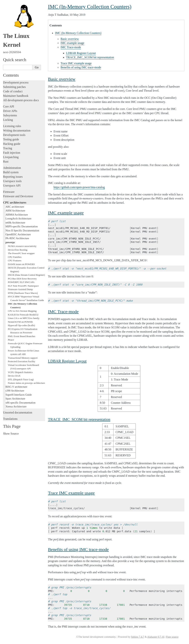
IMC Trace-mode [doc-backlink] (63, 312)
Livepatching (11, 157)
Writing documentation (17, 130)
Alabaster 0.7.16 (156, 637)
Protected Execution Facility (22, 361)
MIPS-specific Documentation (22, 226)
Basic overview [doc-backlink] (62, 79)
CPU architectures (15, 203)
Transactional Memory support (23, 358)
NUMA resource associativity (22, 246)
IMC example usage (72, 43)
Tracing (7, 148)
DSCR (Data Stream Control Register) (26, 275)
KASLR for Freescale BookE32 (23, 315)
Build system (11, 172)
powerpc (10, 242)
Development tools (14, 135)
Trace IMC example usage (76, 63)
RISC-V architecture (16, 387)
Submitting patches (14, 87)
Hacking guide (12, 144)
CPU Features (15, 260)
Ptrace (11, 340)
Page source (172, 637)
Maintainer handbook (16, 96)
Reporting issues (13, 177)
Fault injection (12, 153)
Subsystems (10, 115)
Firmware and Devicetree (18, 196)
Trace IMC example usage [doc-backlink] (71, 493)
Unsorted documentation (18, 412)
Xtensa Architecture (16, 406)
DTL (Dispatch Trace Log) (21, 379)
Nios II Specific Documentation (22, 230)
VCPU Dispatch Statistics (20, 372)
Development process (16, 82)
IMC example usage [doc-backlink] (66, 213)
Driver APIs (10, 111)
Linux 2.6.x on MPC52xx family (24, 318)
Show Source (11, 434)
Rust (6, 162)
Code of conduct (13, 91)
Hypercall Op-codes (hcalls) (22, 325)
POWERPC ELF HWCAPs (21, 282)
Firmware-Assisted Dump (20, 289)
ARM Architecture (15, 211)
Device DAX (14, 376)
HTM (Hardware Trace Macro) (23, 293)
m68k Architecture (15, 223)
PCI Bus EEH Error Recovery (22, 279)
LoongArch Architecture (18, 218)
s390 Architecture (15, 391)
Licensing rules (12, 126)
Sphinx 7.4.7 (137, 637)
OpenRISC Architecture (18, 234)
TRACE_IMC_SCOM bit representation (90, 57)
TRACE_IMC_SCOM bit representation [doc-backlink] (79, 419)
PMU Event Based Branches (22, 336)
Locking (8, 120)
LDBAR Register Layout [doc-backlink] (67, 361)
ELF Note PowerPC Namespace (23, 286)
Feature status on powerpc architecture (26, 383)
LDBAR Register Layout (81, 53)
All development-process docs (21, 100)
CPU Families (15, 257)
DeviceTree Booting (18, 250)
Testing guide (11, 139)
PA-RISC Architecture (17, 238)
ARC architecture (15, 207)
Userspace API (12, 186)
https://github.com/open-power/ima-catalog (79, 187)
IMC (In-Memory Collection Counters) (78, 33)
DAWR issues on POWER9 (21, 264)
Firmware (9, 192)
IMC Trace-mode (71, 47)
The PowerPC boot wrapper (21, 253)
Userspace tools (12, 181)
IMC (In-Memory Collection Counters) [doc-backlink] (90, 7)
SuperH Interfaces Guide (19, 395)
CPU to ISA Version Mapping (22, 311)
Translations (10, 419)
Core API (8, 106)
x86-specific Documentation (20, 403)
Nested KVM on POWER (20, 322)
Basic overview (70, 39)
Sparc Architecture (15, 399)
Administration (12, 168)
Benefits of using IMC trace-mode (81, 67)
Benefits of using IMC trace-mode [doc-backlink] (78, 549)
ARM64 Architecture (17, 215)
